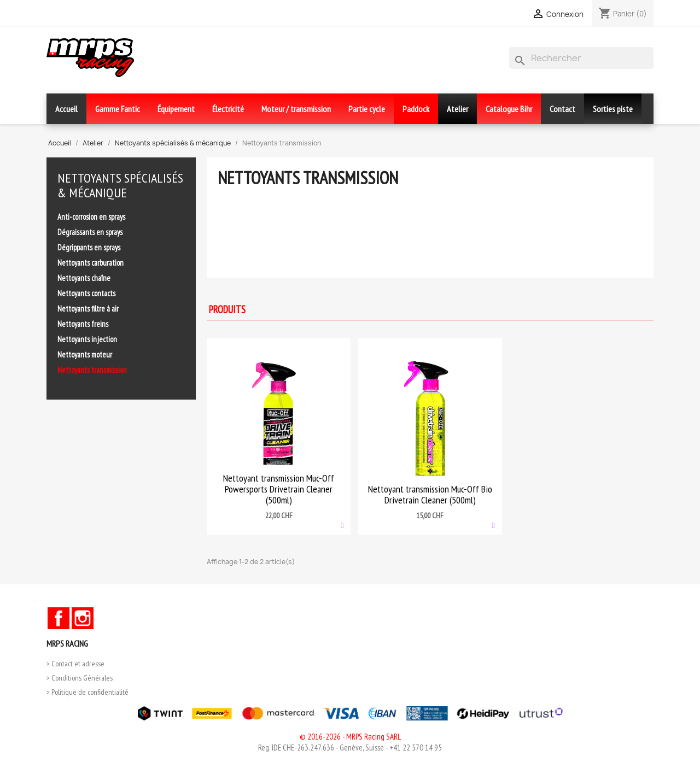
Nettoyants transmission (92, 370)
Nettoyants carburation (91, 263)
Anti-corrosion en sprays (91, 217)
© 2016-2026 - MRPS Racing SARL (350, 737)
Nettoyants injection (87, 339)
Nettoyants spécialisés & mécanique (120, 185)
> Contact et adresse (75, 664)
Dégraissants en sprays (90, 232)
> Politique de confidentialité (87, 692)
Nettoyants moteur (85, 354)
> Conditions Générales (80, 678)
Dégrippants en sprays (89, 247)
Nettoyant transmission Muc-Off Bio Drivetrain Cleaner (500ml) (430, 494)
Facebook (59, 618)
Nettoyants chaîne (84, 278)
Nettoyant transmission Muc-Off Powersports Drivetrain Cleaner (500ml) (279, 489)
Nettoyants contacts (86, 293)
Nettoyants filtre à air (88, 309)
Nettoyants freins (83, 324)
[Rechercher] (581, 58)
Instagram (83, 618)
